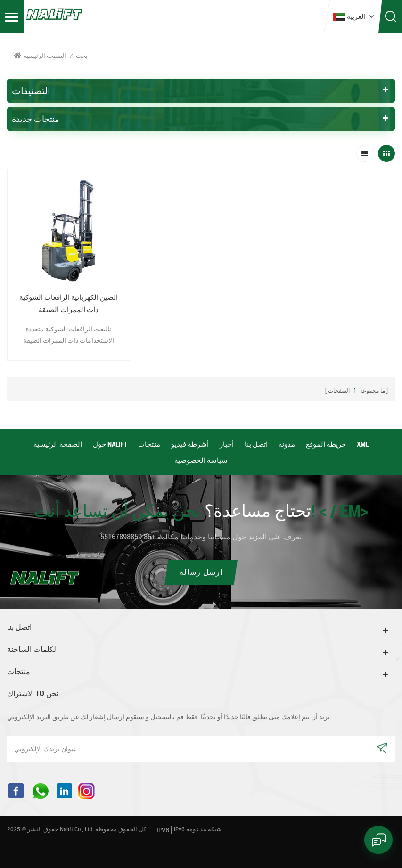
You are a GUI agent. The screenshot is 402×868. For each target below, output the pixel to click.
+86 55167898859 (128, 537)
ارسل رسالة (201, 572)
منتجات (149, 444)
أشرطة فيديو (190, 444)
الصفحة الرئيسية (40, 55)
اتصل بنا (256, 444)
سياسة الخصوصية (201, 460)
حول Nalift (110, 444)
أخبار (227, 444)
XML (363, 444)
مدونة (287, 444)
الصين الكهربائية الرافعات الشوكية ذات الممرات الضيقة (69, 304)
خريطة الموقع (326, 444)
